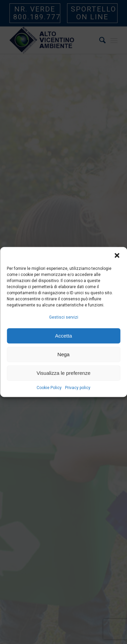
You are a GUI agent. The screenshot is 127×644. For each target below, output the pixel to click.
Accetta (63, 336)
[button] (117, 255)
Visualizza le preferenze (63, 373)
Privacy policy (78, 388)
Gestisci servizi (64, 317)
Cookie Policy (49, 388)
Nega (64, 354)
